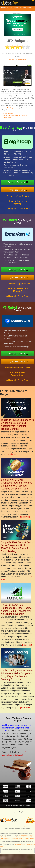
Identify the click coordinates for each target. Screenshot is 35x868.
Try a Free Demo (19, 189)
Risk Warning (19, 826)
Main (11, 8)
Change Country (7, 118)
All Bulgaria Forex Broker (18, 211)
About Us (3, 826)
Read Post (27, 851)
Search (28, 826)
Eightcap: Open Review (18, 198)
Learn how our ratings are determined (17, 59)
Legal (24, 826)
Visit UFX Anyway (7, 113)
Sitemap (33, 826)
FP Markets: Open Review (18, 286)
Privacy (13, 826)
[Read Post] (12, 454)
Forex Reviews (27, 8)
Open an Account (19, 182)
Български (14, 812)
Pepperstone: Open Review (18, 370)
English (17, 8)
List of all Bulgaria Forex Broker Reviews (14, 116)
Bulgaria (4, 8)
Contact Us (8, 826)
